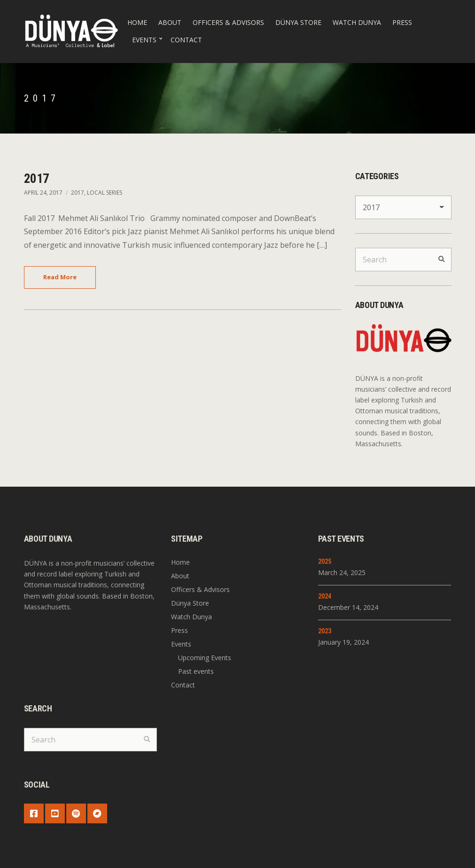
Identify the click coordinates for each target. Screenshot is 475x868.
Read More (60, 277)
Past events (196, 671)
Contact (186, 40)
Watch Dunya (357, 22)
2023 (325, 631)
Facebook (34, 813)
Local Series (105, 193)
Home (137, 22)
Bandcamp (97, 813)
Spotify (76, 813)
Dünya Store (298, 22)
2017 (37, 179)
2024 (325, 596)
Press (402, 22)
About (170, 22)
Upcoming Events (205, 658)
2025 (325, 561)
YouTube (55, 813)
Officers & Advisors (228, 22)
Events (144, 40)
